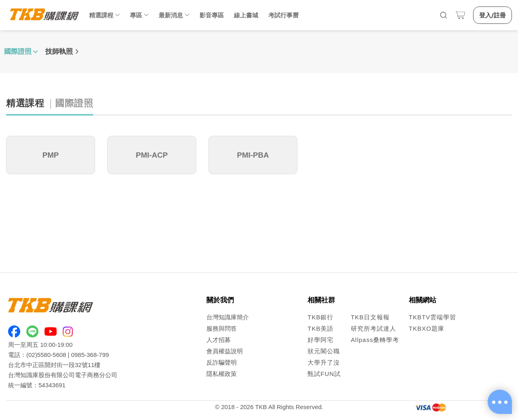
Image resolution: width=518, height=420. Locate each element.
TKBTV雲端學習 (432, 317)
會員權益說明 (225, 351)
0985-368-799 (90, 355)
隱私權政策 (222, 374)
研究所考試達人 (374, 328)
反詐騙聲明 (222, 362)
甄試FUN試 (324, 374)
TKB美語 (321, 328)
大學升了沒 (324, 362)
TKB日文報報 (370, 317)
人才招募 (219, 340)
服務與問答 (222, 328)
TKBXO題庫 (427, 328)
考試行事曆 (283, 15)
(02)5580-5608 (46, 355)
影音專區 (212, 15)
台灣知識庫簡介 (228, 317)
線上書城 (246, 15)
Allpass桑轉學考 (375, 340)
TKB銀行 (321, 317)
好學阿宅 (321, 340)
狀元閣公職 (324, 351)
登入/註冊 (493, 15)
